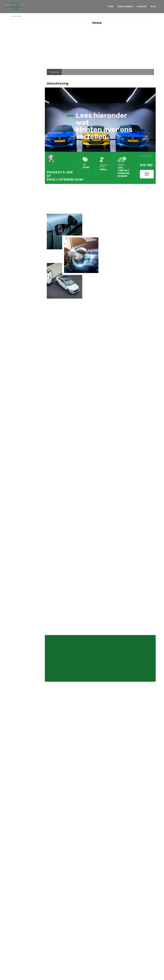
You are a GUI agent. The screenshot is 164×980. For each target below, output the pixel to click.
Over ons (142, 7)
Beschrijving (54, 72)
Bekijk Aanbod (125, 7)
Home (111, 7)
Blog (153, 7)
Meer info (147, 174)
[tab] (54, 72)
